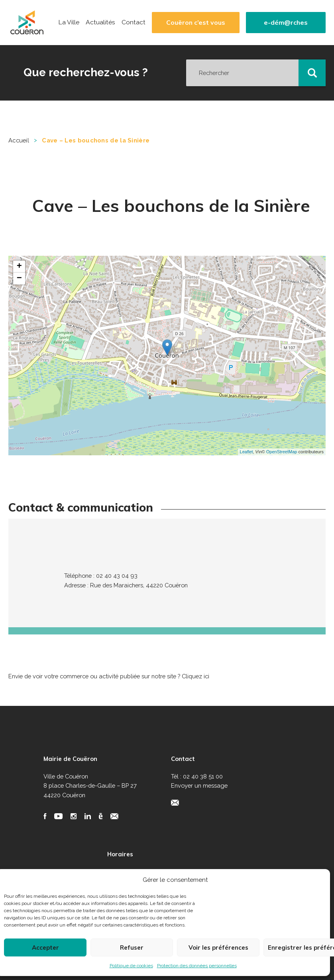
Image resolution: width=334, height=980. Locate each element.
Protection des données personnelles (197, 966)
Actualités (100, 22)
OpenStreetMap (282, 452)
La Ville (69, 22)
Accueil (19, 140)
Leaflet (247, 452)
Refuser (132, 947)
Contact (134, 22)
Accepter (45, 947)
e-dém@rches (286, 23)
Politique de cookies (131, 966)
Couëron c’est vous (196, 23)
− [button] (19, 279)
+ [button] (19, 267)
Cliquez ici (195, 676)
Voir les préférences (218, 947)
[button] (312, 73)
